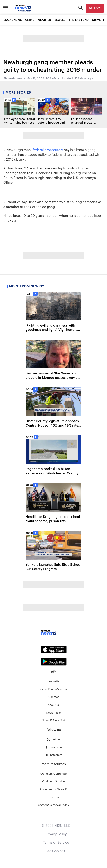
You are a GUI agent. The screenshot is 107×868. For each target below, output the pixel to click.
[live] (95, 8)
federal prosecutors (48, 150)
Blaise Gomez (13, 79)
